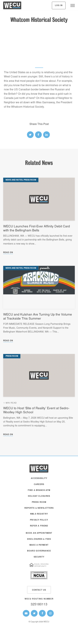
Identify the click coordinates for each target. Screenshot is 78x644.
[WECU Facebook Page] (42, 613)
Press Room (39, 502)
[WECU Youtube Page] (26, 613)
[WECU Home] (12, 6)
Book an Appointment (39, 533)
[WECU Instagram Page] (50, 613)
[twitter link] (30, 135)
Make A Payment (39, 545)
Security (39, 557)
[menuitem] (39, 480)
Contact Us (39, 590)
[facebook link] (38, 135)
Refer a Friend (39, 526)
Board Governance (39, 551)
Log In (59, 6)
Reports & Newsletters (39, 508)
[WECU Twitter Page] (34, 613)
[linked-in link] (46, 135)
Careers (39, 485)
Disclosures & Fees (39, 539)
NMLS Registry (39, 514)
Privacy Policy (39, 520)
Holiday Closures (39, 496)
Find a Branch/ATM (39, 490)
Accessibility (39, 479)
